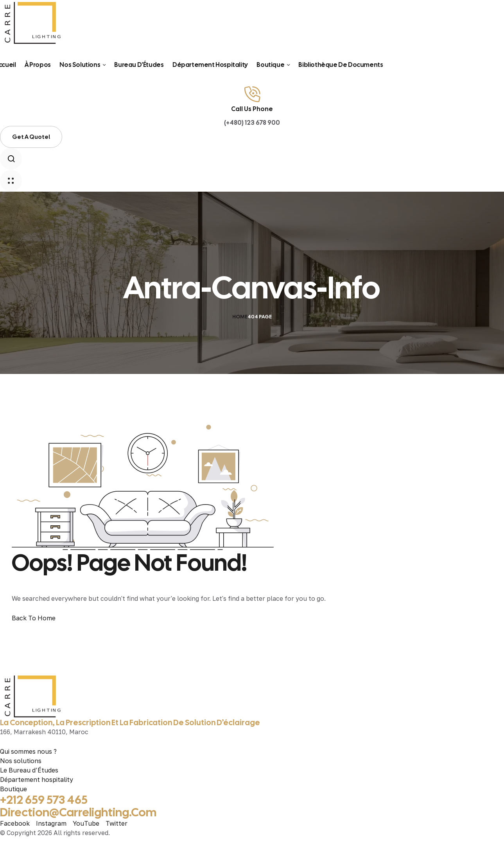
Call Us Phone (252, 109)
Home (240, 317)
